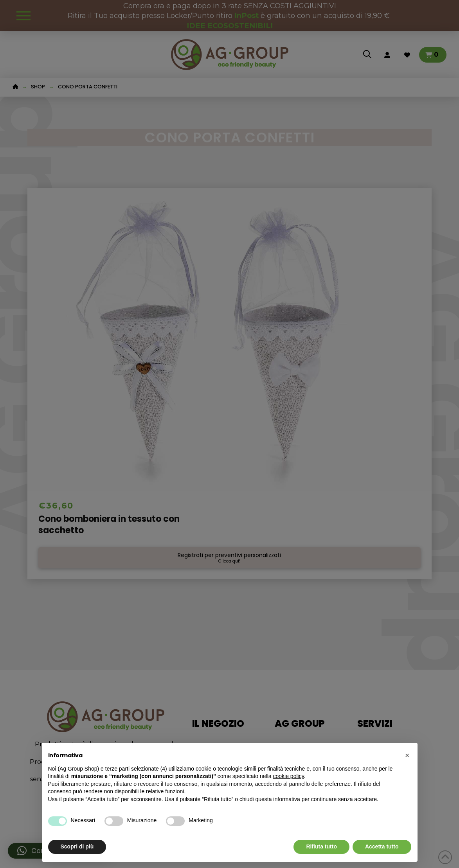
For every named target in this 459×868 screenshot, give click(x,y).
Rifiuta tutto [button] (321, 846)
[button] (407, 755)
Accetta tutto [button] (382, 846)
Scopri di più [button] (77, 846)
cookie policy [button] (288, 776)
